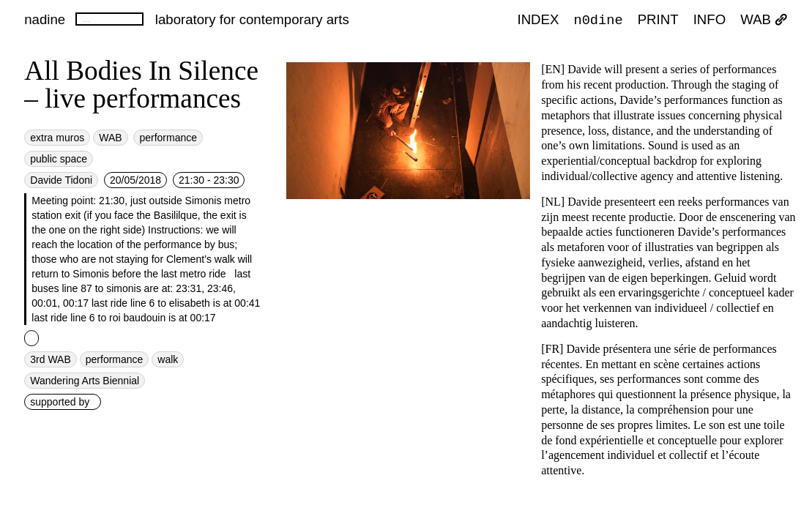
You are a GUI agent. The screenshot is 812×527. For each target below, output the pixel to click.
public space (59, 159)
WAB (764, 20)
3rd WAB (51, 359)
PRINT (658, 20)
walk (168, 359)
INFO (710, 20)
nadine (45, 19)
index (538, 20)
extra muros (57, 138)
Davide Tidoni (61, 180)
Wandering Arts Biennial (85, 381)
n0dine (599, 19)
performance (168, 138)
